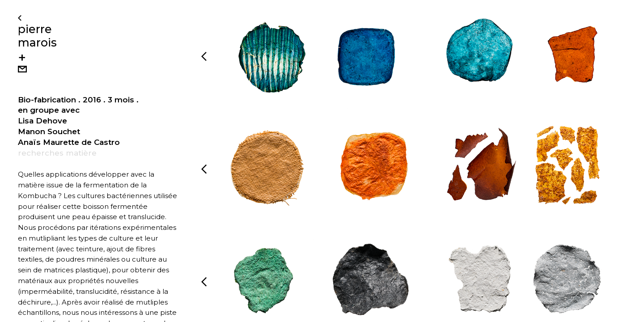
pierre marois (37, 36)
